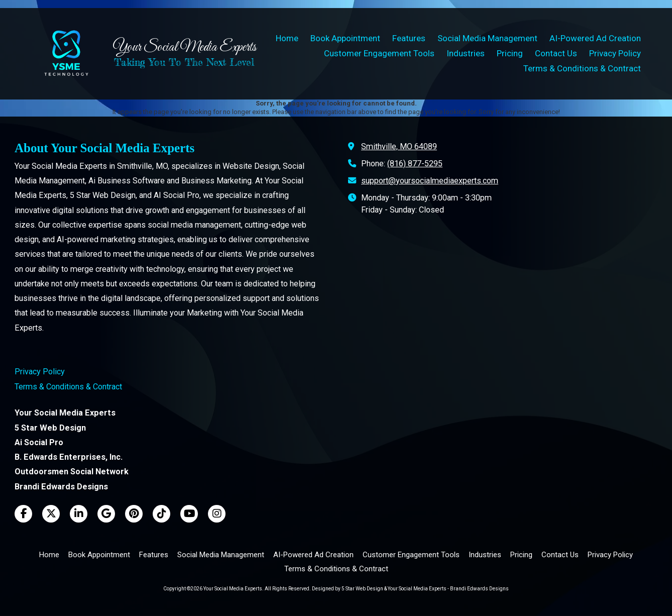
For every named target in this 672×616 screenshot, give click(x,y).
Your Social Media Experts (184, 47)
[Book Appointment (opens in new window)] (345, 39)
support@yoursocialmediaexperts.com (430, 181)
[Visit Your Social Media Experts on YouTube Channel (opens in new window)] (189, 514)
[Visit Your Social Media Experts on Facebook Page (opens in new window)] (23, 514)
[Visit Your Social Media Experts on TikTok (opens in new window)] (161, 514)
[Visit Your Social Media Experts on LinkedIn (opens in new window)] (79, 514)
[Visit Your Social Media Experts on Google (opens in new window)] (106, 514)
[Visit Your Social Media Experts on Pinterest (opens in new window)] (134, 514)
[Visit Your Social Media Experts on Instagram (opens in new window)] (217, 514)
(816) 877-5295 (415, 164)
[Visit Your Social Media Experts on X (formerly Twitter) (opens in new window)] (51, 514)
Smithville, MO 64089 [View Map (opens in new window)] (399, 146)
